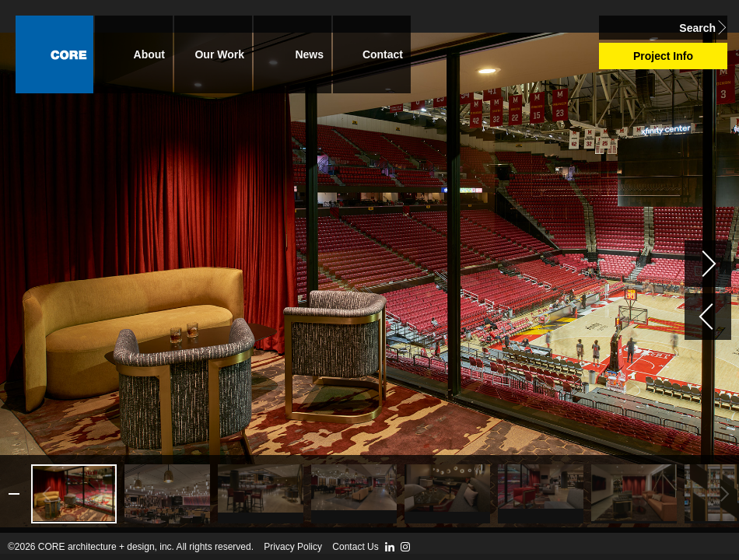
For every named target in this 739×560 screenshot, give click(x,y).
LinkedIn (390, 547)
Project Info (663, 56)
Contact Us (355, 547)
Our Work (219, 54)
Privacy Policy (293, 547)
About (149, 54)
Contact (383, 54)
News (309, 54)
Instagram (405, 547)
